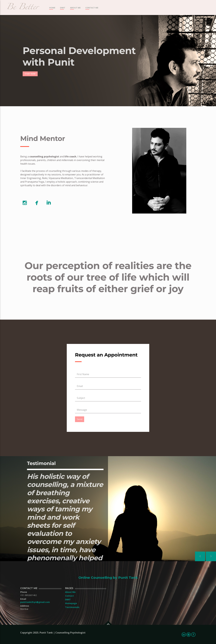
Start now (30, 74)
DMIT (63, 8)
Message (82, 410)
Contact (69, 596)
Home (52, 8)
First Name (83, 374)
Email (80, 386)
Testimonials (72, 607)
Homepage (71, 603)
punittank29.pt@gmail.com (35, 602)
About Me (75, 8)
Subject (81, 398)
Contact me (92, 8)
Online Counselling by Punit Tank (108, 578)
